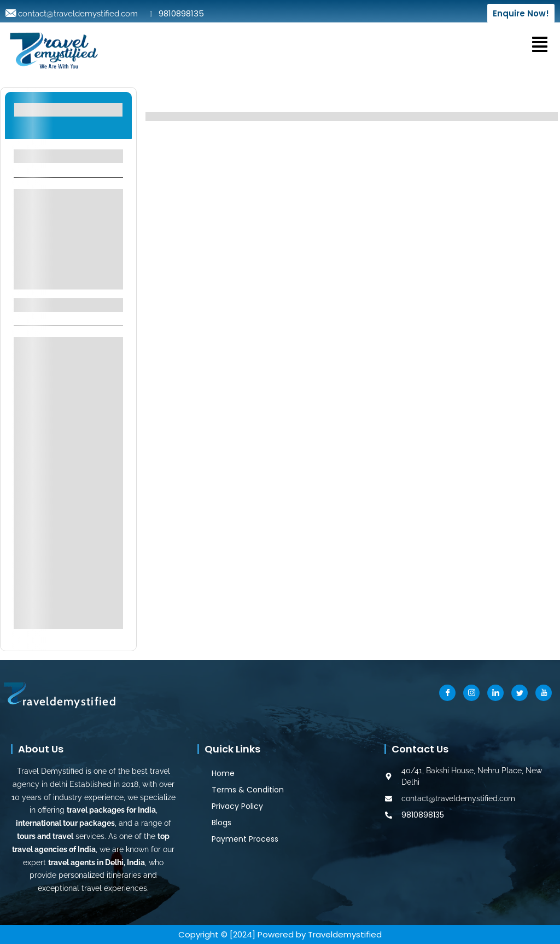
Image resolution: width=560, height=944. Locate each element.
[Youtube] (544, 693)
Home (223, 773)
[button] (540, 44)
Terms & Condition (248, 790)
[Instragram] (471, 693)
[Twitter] (520, 693)
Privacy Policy (237, 806)
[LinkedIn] (495, 693)
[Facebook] (447, 693)
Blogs (221, 823)
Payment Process (245, 839)
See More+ (68, 274)
